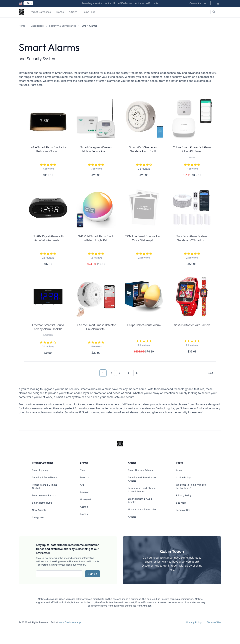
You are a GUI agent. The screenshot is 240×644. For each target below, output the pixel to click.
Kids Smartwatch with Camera (192, 325)
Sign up (92, 574)
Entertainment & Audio (44, 495)
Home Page (89, 12)
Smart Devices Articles (140, 470)
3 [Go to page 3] (120, 373)
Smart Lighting (40, 470)
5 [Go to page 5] (137, 373)
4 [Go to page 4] (128, 373)
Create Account (198, 3)
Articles (73, 12)
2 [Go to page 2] (111, 373)
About (179, 470)
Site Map (181, 503)
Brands (60, 12)
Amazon (84, 492)
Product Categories (40, 12)
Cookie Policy (183, 477)
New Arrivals (39, 510)
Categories (37, 26)
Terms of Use (183, 510)
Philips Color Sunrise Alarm (144, 325)
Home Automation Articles (142, 509)
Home (22, 26)
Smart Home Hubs (42, 503)
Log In (218, 3)
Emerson (85, 477)
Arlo (82, 485)
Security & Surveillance (63, 26)
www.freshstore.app (70, 622)
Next (210, 373)
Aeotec (84, 507)
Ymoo (83, 470)
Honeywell (86, 499)
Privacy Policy (184, 495)
